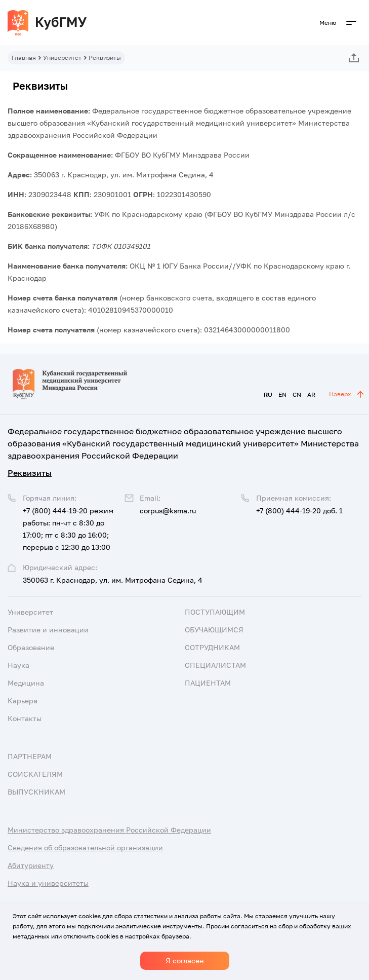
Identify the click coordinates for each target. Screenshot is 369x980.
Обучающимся (214, 630)
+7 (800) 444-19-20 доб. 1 (299, 511)
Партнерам (30, 756)
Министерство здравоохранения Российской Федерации (109, 830)
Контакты (25, 718)
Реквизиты (30, 473)
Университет (62, 58)
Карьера (23, 701)
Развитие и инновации (48, 630)
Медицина (26, 683)
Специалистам (215, 665)
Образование (31, 647)
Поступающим (215, 612)
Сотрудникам (212, 647)
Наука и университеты (48, 883)
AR (311, 394)
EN (282, 394)
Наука (18, 665)
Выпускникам (36, 792)
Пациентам (208, 683)
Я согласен (185, 960)
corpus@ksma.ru (168, 511)
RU (268, 394)
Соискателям (35, 774)
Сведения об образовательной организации (85, 847)
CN (297, 394)
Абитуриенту (31, 865)
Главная (24, 58)
